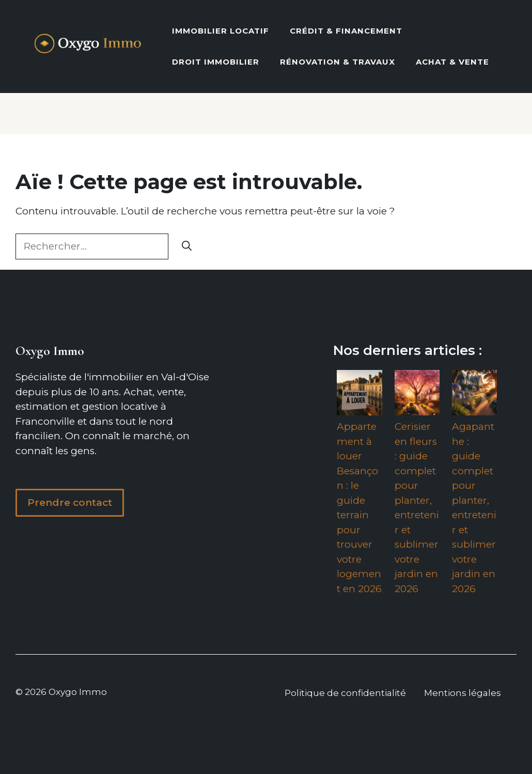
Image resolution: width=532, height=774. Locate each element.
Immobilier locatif (221, 31)
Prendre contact (70, 502)
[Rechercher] (187, 247)
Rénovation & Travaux (338, 62)
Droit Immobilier (216, 62)
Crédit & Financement (346, 31)
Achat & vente (452, 62)
